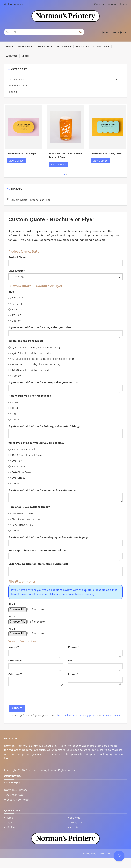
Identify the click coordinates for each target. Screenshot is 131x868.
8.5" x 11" (16, 298)
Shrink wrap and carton (24, 519)
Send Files (82, 46)
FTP (125, 854)
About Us (12, 56)
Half (13, 414)
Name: (14, 647)
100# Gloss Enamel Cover (26, 455)
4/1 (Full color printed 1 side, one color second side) (41, 359)
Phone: (74, 647)
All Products (64, 80)
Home (10, 46)
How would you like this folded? (30, 396)
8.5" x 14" (16, 304)
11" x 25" (15, 315)
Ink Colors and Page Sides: (26, 341)
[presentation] (34, 695)
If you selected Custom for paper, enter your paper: (42, 490)
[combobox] (62, 277)
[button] (119, 277)
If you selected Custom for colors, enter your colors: (43, 382)
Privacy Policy (90, 854)
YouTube (74, 827)
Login (124, 4)
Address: (15, 674)
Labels (13, 92)
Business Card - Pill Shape (21, 154)
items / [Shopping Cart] (114, 32)
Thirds (14, 408)
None (13, 402)
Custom (15, 321)
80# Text (15, 461)
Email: (73, 674)
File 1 (12, 604)
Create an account (106, 4)
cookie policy (112, 715)
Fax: (71, 660)
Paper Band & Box (21, 525)
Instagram (76, 822)
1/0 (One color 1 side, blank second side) (34, 364)
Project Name (17, 257)
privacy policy (88, 715)
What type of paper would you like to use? (36, 443)
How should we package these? (29, 507)
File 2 (12, 616)
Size (11, 291)
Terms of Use (104, 854)
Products (25, 46)
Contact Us (101, 46)
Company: (15, 660)
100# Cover (17, 466)
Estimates (64, 46)
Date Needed (17, 270)
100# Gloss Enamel (22, 449)
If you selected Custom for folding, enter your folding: (44, 426)
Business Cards (18, 85)
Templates (44, 46)
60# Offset (17, 478)
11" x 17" (15, 309)
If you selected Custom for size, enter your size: (40, 327)
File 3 (12, 628)
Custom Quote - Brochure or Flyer (30, 200)
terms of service (67, 715)
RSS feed (11, 827)
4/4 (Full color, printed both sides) (30, 353)
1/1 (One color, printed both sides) (30, 370)
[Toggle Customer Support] (119, 856)
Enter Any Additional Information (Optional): (38, 564)
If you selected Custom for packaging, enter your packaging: (48, 537)
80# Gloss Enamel (21, 472)
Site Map (75, 818)
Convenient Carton (21, 513)
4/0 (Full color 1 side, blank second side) (34, 347)
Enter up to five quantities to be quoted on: (37, 550)
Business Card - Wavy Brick (106, 154)
